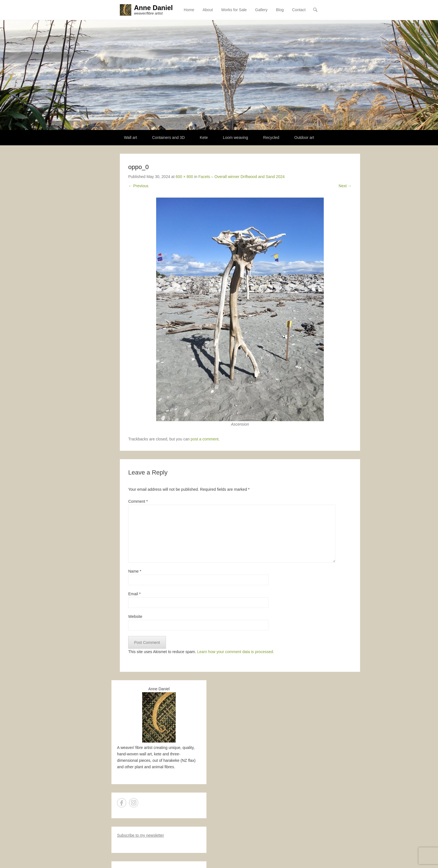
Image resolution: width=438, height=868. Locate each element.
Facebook (122, 803)
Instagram (134, 803)
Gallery (261, 10)
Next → (345, 186)
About (208, 10)
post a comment (205, 439)
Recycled (271, 137)
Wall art (131, 137)
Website (135, 616)
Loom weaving (235, 137)
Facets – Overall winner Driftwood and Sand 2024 (241, 177)
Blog (280, 10)
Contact (299, 10)
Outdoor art (304, 137)
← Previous (138, 186)
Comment (138, 501)
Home (189, 10)
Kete (204, 137)
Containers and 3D (169, 137)
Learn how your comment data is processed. (236, 652)
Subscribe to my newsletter (141, 836)
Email (134, 594)
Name (135, 571)
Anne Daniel (153, 8)
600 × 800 (185, 177)
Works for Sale (234, 10)
